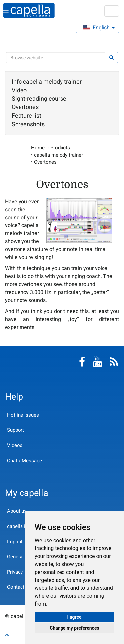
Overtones (25, 107)
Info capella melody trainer (47, 82)
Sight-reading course (39, 99)
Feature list (26, 116)
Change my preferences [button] (74, 628)
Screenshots (28, 125)
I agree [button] (74, 617)
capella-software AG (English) (29, 10)
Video (19, 91)
